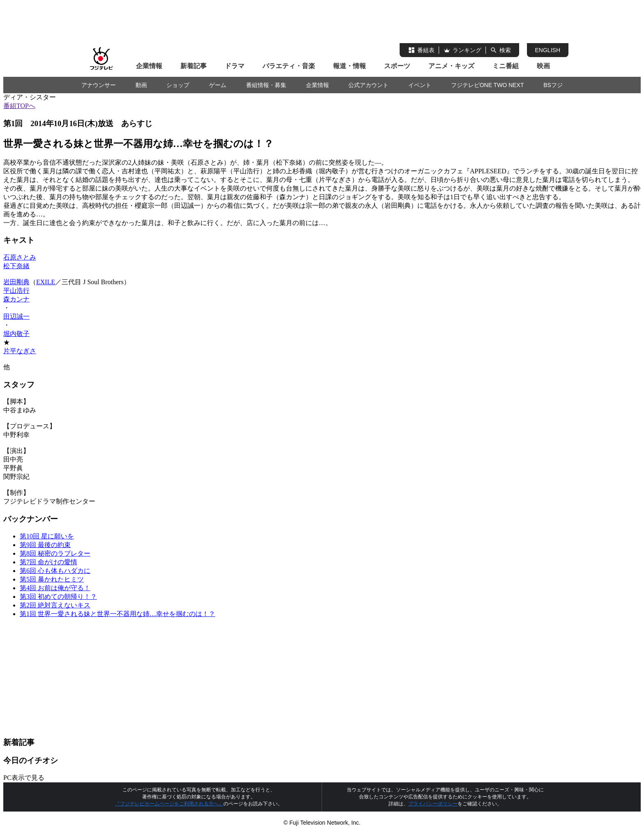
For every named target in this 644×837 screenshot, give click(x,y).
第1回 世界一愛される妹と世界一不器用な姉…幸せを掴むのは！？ (117, 614)
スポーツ (397, 66)
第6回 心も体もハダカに (55, 571)
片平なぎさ (20, 351)
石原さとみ (20, 257)
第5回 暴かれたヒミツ (52, 579)
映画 (543, 66)
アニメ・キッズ (451, 66)
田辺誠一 (16, 316)
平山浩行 (16, 291)
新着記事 (193, 66)
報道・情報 (350, 66)
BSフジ (553, 85)
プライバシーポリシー (433, 804)
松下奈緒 (16, 266)
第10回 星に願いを (47, 536)
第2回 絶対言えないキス (55, 605)
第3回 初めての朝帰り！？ (58, 597)
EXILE (46, 282)
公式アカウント (368, 85)
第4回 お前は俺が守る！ (55, 588)
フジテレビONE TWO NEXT (488, 85)
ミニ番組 (506, 66)
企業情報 (149, 66)
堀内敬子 (16, 334)
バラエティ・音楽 (289, 66)
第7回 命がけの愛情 (48, 562)
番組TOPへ (19, 106)
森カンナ (16, 299)
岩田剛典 (16, 282)
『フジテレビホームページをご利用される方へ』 (169, 804)
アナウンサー (99, 85)
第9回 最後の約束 (45, 545)
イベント (420, 85)
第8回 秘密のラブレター (55, 553)
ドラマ (235, 66)
